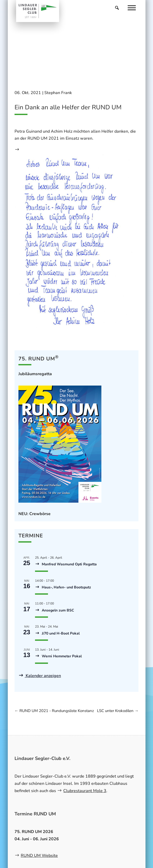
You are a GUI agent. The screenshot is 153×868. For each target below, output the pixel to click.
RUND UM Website (39, 856)
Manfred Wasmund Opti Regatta (69, 564)
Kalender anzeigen (43, 676)
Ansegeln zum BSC (57, 610)
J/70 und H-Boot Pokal (60, 633)
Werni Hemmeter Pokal (61, 656)
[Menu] (132, 8)
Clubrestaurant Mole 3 (85, 791)
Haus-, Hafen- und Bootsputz (66, 587)
